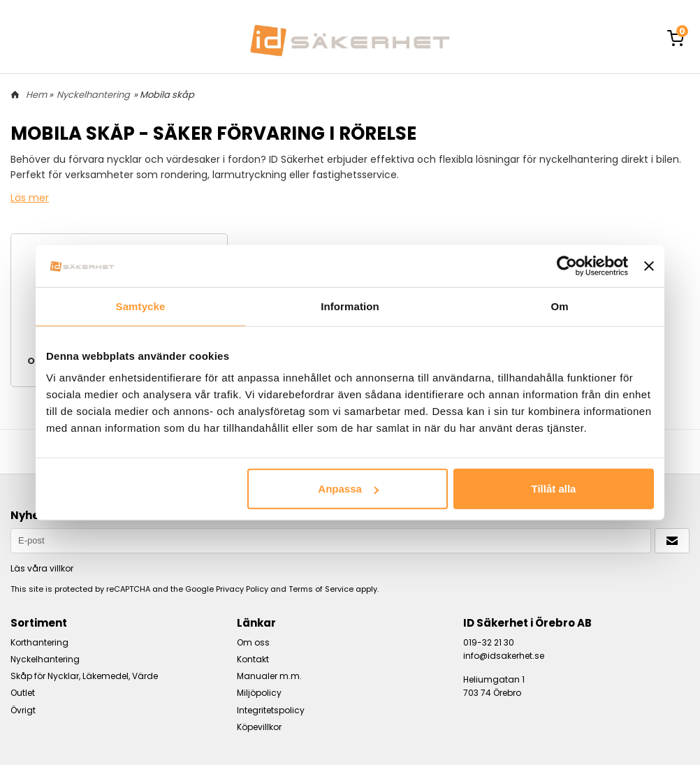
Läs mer (30, 198)
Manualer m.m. (269, 676)
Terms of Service (321, 589)
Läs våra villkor (42, 568)
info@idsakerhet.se (504, 656)
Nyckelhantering (93, 95)
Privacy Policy (242, 589)
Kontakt (253, 659)
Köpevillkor (259, 727)
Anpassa (348, 489)
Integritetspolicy (271, 710)
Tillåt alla (553, 489)
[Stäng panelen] (649, 265)
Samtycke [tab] (141, 306)
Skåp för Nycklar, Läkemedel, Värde (84, 676)
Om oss (253, 642)
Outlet (23, 693)
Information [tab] (350, 306)
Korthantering (39, 642)
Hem (36, 95)
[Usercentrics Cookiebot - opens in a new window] (567, 265)
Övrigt (23, 710)
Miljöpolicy (259, 693)
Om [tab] (559, 306)
